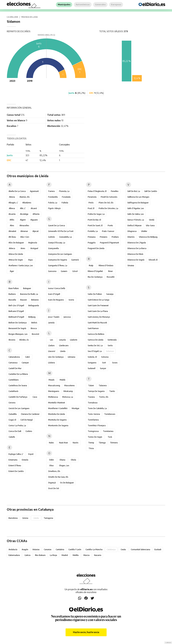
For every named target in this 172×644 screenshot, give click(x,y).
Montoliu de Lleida (57, 414)
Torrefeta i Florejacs (97, 425)
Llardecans (64, 345)
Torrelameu (108, 431)
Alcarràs (12, 214)
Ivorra (71, 300)
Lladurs (51, 345)
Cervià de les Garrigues (19, 408)
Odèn (51, 460)
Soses (115, 363)
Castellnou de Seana (18, 385)
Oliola (73, 460)
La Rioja (53, 555)
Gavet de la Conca (57, 225)
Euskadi (158, 549)
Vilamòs (131, 237)
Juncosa (67, 317)
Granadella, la (65, 237)
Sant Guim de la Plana (98, 311)
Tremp (91, 443)
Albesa (12, 208)
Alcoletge (24, 214)
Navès (76, 443)
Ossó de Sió (54, 488)
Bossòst (35, 334)
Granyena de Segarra (58, 260)
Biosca (34, 328)
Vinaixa (131, 265)
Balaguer (27, 288)
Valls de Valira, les (136, 214)
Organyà (52, 483)
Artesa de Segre (16, 260)
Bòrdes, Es (24, 340)
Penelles (115, 191)
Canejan (25, 363)
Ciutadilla (13, 414)
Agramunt (34, 191)
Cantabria (60, 549)
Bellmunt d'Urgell (16, 317)
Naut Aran (64, 443)
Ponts (110, 225)
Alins (12, 225)
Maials (52, 380)
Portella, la (93, 231)
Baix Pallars (14, 288)
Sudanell (92, 368)
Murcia (86, 555)
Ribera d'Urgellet (95, 271)
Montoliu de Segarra (57, 420)
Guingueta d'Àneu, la (58, 265)
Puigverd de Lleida (96, 248)
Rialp (91, 265)
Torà (110, 437)
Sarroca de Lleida (96, 340)
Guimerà (75, 260)
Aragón (25, 549)
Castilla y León (75, 549)
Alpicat (35, 231)
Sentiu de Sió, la (95, 345)
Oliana (62, 460)
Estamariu (13, 460)
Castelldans (14, 380)
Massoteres (70, 385)
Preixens (104, 237)
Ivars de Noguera (56, 300)
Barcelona (13, 518)
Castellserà (13, 391)
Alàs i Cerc (25, 237)
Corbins (29, 431)
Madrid (65, 555)
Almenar (24, 231)
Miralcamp (68, 391)
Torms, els (104, 397)
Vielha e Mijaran (134, 225)
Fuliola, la (53, 203)
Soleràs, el (92, 357)
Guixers (64, 271)
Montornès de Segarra (58, 425)
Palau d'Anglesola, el (97, 191)
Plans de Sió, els (106, 203)
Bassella (12, 300)
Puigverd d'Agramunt (109, 243)
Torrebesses (110, 414)
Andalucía (13, 549)
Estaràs (25, 460)
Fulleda (65, 203)
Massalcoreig (54, 385)
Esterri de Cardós (16, 471)
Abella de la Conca (17, 191)
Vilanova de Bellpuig (148, 237)
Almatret (12, 231)
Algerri (23, 220)
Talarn (91, 385)
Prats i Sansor (108, 231)
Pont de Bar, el (94, 220)
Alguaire (34, 220)
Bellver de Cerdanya (18, 323)
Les (52, 340)
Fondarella (53, 197)
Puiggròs (92, 243)
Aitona (12, 197)
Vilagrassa (132, 231)
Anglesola (33, 243)
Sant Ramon (93, 328)
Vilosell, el (153, 260)
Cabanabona (14, 357)
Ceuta (123, 549)
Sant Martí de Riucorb (97, 323)
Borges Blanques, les (18, 334)
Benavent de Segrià (17, 328)
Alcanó (34, 208)
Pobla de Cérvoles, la (108, 208)
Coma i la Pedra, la (17, 425)
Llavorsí (52, 351)
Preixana (92, 237)
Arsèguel (34, 248)
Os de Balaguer (67, 483)
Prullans (115, 237)
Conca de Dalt (15, 431)
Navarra (98, 555)
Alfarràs (36, 214)
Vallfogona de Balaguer (138, 203)
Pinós (91, 203)
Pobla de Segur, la (96, 214)
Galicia (27, 555)
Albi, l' (23, 208)
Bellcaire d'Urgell (16, 311)
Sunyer (103, 368)
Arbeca (12, 248)
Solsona (105, 357)
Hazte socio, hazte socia (86, 632)
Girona (25, 518)
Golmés (52, 237)
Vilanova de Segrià (136, 260)
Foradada (66, 197)
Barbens (12, 294)
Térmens (114, 443)
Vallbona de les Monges (138, 197)
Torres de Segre (95, 437)
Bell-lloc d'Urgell (16, 305)
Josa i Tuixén (54, 317)
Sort (104, 363)
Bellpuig (32, 317)
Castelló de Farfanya (18, 397)
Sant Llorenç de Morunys (99, 317)
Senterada (112, 340)
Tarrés (112, 391)
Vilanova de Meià (135, 254)
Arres (23, 248)
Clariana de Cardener (30, 414)
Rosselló (111, 277)
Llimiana (72, 357)
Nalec (51, 443)
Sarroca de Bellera (96, 334)
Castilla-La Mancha (94, 549)
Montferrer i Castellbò (58, 408)
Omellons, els (54, 471)
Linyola (62, 340)
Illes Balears (40, 555)
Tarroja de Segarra (96, 391)
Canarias (48, 549)
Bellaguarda (34, 305)
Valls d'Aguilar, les (136, 208)
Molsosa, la (68, 397)
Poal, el (91, 208)
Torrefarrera (93, 420)
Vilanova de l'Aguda (137, 243)
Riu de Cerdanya (95, 277)
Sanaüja (110, 294)
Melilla (76, 555)
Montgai (75, 408)
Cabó (27, 357)
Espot (31, 454)
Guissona (52, 271)
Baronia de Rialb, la (29, 294)
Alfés (12, 220)
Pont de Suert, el (95, 225)
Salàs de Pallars (95, 294)
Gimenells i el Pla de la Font (61, 231)
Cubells (12, 437)
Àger (12, 271)
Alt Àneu (12, 237)
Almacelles (24, 225)
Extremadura (14, 555)
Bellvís (34, 323)
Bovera (12, 340)
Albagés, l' (13, 203)
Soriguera (92, 363)
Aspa (30, 260)
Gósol (75, 271)
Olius (51, 465)
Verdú (152, 220)
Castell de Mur (15, 368)
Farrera (51, 191)
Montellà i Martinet (57, 403)
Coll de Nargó (27, 420)
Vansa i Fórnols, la (136, 220)
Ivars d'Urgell (54, 294)
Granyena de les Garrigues (60, 254)
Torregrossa (93, 431)
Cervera (12, 403)
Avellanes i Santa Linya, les (21, 265)
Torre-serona (94, 414)
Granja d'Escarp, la (57, 243)
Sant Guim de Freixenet (98, 305)
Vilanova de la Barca (137, 248)
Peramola (92, 197)
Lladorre (74, 340)
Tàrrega (102, 443)
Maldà (62, 380)
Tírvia (91, 448)
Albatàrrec (27, 203)
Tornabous (93, 403)
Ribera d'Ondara (106, 265)
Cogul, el (12, 420)
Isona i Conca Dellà (57, 288)
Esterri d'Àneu (15, 465)
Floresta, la (64, 191)
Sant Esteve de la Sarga (99, 300)
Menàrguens (54, 391)
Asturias (36, 549)
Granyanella (53, 248)
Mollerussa (53, 397)
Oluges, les (64, 465)
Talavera (103, 385)
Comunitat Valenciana (140, 549)
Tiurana (91, 397)
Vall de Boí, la (134, 191)
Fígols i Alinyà (54, 208)
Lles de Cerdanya (56, 357)
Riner (110, 271)
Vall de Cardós (151, 191)
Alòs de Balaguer (16, 243)
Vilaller (144, 231)
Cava (35, 397)
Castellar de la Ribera (18, 374)
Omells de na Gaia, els (58, 477)
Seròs (110, 345)
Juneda (51, 323)
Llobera (51, 363)
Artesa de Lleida (16, 254)
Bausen (24, 300)
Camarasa (13, 363)
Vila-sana (150, 225)
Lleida (63, 351)
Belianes (35, 300)
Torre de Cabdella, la (97, 408)
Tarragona (48, 518)
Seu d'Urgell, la (95, 351)
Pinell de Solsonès (109, 197)
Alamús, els (25, 197)
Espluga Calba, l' (16, 454)
